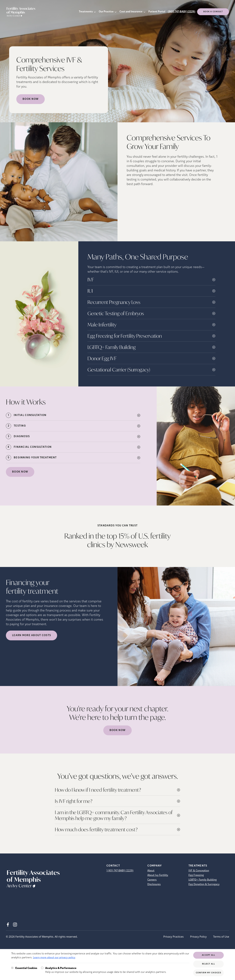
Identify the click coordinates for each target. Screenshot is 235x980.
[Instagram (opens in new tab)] (15, 925)
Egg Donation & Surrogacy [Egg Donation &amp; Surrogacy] (204, 884)
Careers (152, 880)
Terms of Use (221, 937)
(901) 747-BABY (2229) (181, 12)
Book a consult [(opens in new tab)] (213, 12)
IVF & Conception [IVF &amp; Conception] (199, 871)
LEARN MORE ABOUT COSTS (31, 635)
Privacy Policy (198, 937)
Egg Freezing (196, 875)
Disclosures (154, 884)
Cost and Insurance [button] (131, 12)
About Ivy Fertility (158, 875)
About (151, 871)
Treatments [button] (86, 12)
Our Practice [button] (106, 12)
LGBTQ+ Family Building (203, 880)
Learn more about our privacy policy (54, 958)
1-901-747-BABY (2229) (120, 871)
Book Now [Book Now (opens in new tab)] (31, 99)
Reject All (208, 964)
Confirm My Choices (208, 973)
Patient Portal (157, 12)
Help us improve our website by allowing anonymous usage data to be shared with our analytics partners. (106, 970)
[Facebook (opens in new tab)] (8, 925)
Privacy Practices (173, 937)
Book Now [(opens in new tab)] (20, 472)
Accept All (208, 955)
